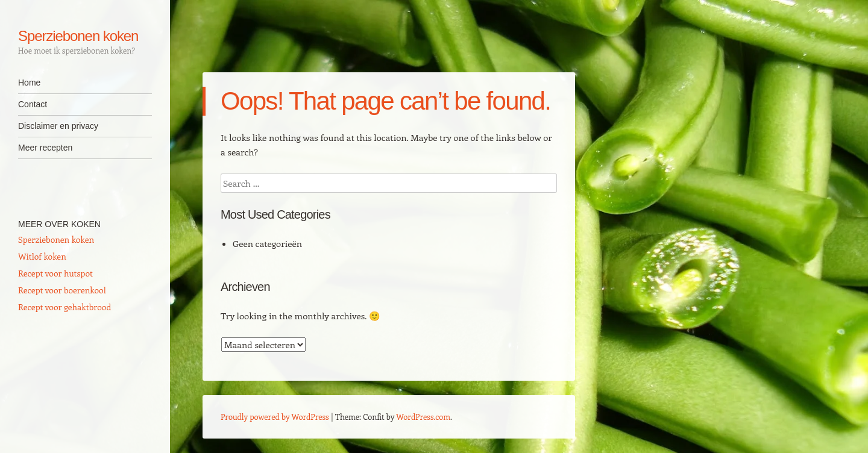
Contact (33, 104)
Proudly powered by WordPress (275, 417)
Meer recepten (45, 148)
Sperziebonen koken (78, 36)
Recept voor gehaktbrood (64, 307)
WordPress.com (423, 417)
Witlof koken (42, 256)
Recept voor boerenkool (62, 290)
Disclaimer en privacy (58, 126)
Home (29, 83)
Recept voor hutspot (55, 273)
